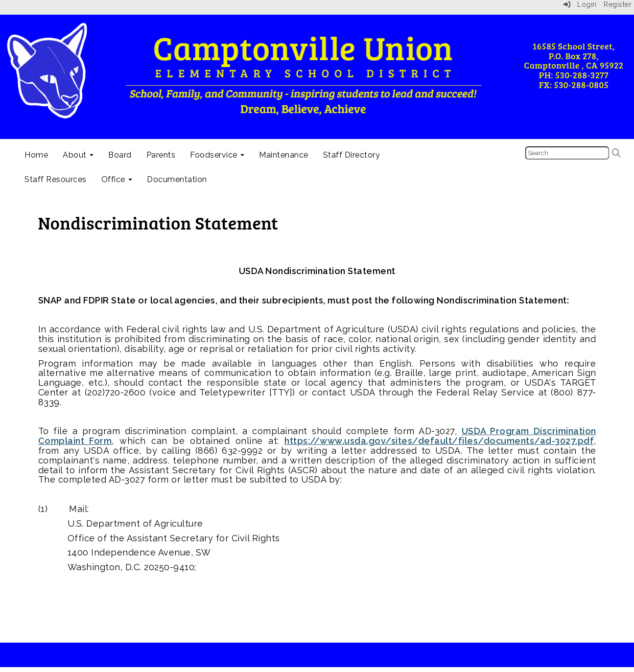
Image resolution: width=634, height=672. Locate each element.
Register (618, 4)
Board (120, 155)
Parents (161, 155)
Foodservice (217, 155)
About (78, 155)
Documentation (177, 179)
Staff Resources (56, 179)
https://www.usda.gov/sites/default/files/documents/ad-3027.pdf (439, 441)
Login (580, 4)
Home (36, 155)
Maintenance (284, 155)
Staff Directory (352, 155)
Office (117, 179)
